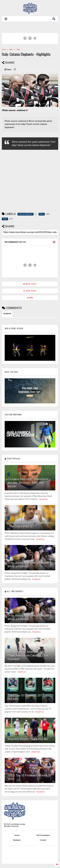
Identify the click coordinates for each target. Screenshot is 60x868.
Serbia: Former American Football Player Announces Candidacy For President (29, 655)
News (11, 49)
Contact (43, 840)
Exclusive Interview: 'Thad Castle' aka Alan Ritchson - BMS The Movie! (28, 483)
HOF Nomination (43, 835)
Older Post (30, 291)
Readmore (43, 499)
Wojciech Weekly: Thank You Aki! (28, 739)
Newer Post (30, 284)
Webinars (17, 840)
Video (18, 49)
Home (4, 49)
